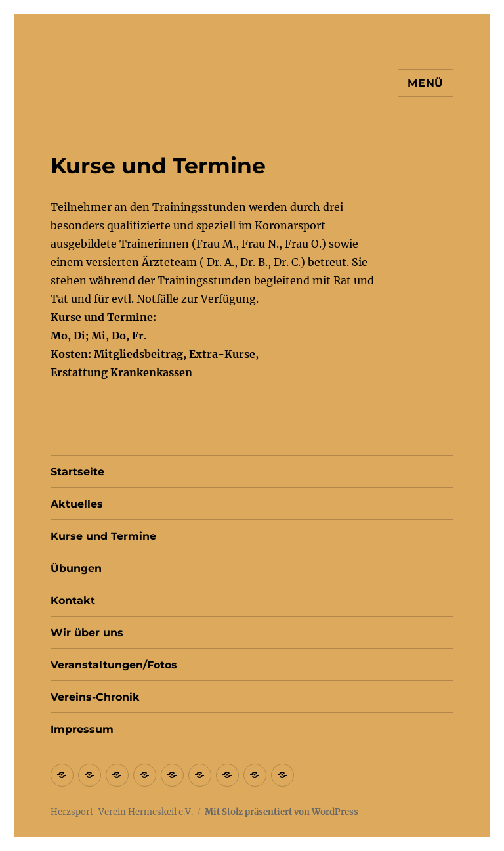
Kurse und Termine (103, 536)
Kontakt (73, 600)
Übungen (76, 568)
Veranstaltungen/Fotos (114, 665)
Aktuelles (77, 504)
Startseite (77, 472)
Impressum (82, 729)
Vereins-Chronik (95, 697)
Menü (426, 83)
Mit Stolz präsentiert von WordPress (282, 812)
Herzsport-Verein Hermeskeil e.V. (122, 812)
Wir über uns (87, 633)
